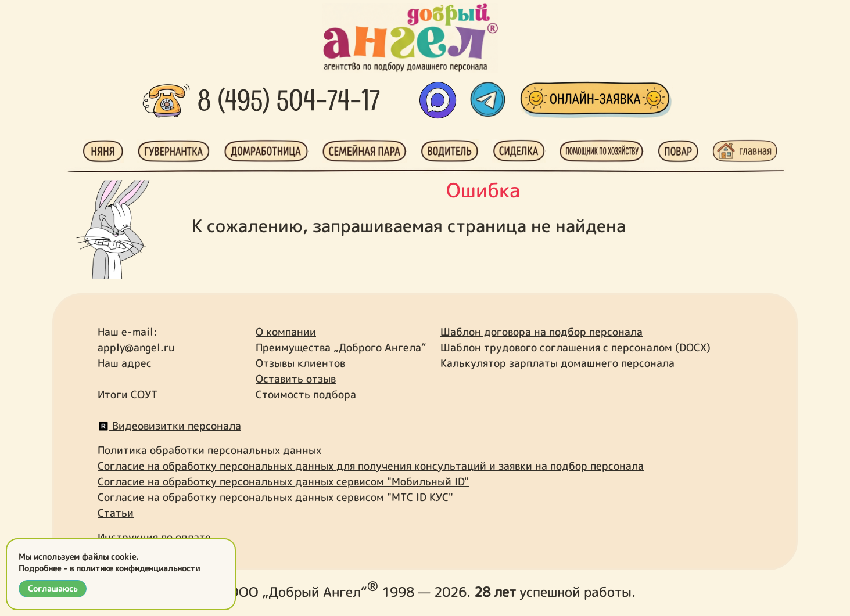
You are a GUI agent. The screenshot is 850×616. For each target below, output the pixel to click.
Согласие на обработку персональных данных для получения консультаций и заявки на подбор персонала (371, 466)
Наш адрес (125, 363)
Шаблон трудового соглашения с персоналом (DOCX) (575, 347)
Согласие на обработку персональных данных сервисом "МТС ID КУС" (275, 497)
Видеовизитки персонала (169, 426)
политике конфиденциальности (138, 568)
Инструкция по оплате (154, 537)
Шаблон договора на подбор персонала (541, 332)
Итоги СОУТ (128, 395)
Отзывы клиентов (300, 363)
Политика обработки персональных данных (209, 450)
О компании (286, 332)
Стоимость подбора (306, 395)
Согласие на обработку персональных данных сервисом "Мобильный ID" (283, 482)
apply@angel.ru (136, 347)
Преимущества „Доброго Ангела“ (341, 347)
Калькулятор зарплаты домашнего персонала (557, 363)
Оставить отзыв (296, 379)
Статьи (116, 513)
